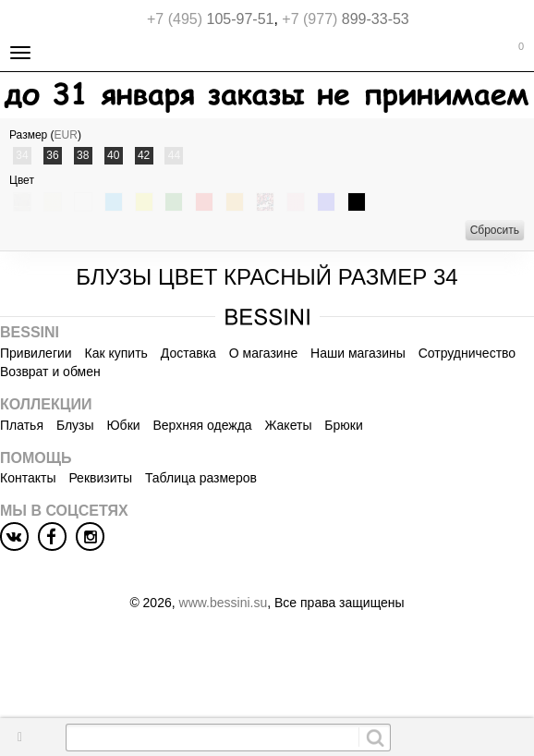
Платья (22, 425)
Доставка (188, 353)
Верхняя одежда (202, 425)
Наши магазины (358, 353)
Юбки (123, 425)
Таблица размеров (201, 478)
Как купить (116, 353)
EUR (66, 135)
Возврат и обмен (50, 372)
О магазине (263, 353)
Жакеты (289, 425)
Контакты (28, 478)
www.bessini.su (224, 603)
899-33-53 (345, 19)
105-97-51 (210, 19)
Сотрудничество (467, 353)
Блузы (75, 425)
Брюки (343, 425)
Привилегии (36, 353)
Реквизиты (100, 478)
